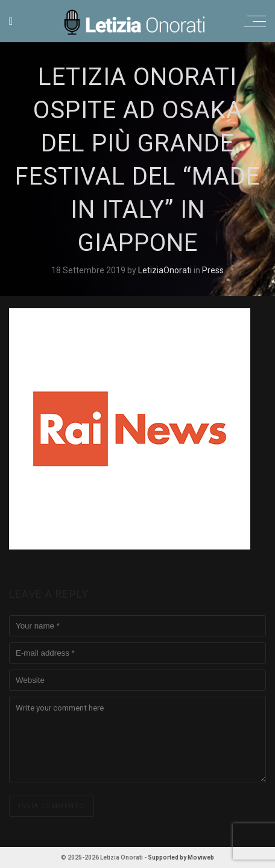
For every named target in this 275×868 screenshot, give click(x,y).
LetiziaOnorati (166, 270)
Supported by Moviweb (181, 857)
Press (213, 270)
